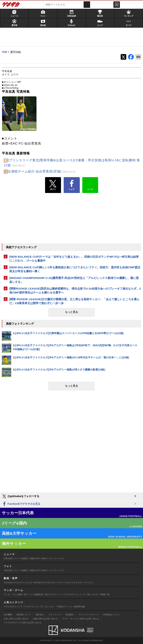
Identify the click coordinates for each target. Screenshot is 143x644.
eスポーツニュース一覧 (79, 594)
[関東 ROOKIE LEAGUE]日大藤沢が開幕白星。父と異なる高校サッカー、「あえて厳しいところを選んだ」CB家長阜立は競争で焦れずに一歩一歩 (74, 301)
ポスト (53, 185)
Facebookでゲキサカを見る (21, 504)
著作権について (24, 615)
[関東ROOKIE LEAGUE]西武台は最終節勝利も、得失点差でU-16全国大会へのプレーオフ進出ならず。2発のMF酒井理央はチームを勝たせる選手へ (75, 290)
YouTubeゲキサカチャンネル (17, 582)
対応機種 (8, 615)
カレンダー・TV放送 (54, 607)
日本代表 (8, 558)
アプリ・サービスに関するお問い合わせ (81, 619)
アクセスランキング (32, 607)
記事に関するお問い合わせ (45, 619)
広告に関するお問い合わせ (16, 619)
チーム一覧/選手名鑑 (75, 607)
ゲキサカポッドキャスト (83, 582)
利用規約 (69, 615)
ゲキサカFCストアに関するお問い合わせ (23, 623)
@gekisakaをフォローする (21, 496)
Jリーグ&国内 (21, 558)
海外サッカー (48, 558)
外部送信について (111, 615)
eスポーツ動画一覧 (101, 594)
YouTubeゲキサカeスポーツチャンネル (51, 582)
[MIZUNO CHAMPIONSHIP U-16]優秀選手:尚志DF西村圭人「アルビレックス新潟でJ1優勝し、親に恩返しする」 (74, 280)
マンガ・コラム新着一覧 (15, 594)
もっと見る (71, 312)
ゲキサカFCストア (12, 607)
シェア (72, 185)
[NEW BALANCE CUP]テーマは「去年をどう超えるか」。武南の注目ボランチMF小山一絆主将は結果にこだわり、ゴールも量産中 (74, 259)
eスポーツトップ (57, 594)
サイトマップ (55, 615)
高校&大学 (34, 558)
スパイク (61, 558)
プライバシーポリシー (88, 615)
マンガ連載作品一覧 (38, 594)
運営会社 (40, 615)
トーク (90, 184)
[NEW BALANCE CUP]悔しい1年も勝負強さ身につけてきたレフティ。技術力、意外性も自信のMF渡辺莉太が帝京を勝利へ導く (75, 269)
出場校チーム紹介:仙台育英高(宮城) (42, 171)
